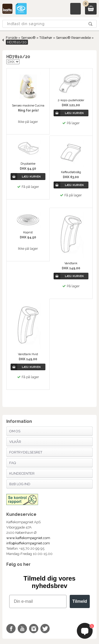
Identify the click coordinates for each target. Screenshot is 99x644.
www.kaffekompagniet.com (28, 538)
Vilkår (15, 442)
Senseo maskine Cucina (28, 106)
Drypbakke (28, 164)
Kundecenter (22, 473)
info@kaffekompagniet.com (28, 543)
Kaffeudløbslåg (71, 172)
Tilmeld (80, 601)
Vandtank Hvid (28, 354)
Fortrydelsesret (26, 452)
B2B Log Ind (20, 484)
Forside (12, 38)
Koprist (28, 232)
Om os (15, 431)
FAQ (13, 463)
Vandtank (71, 263)
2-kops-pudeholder (71, 100)
